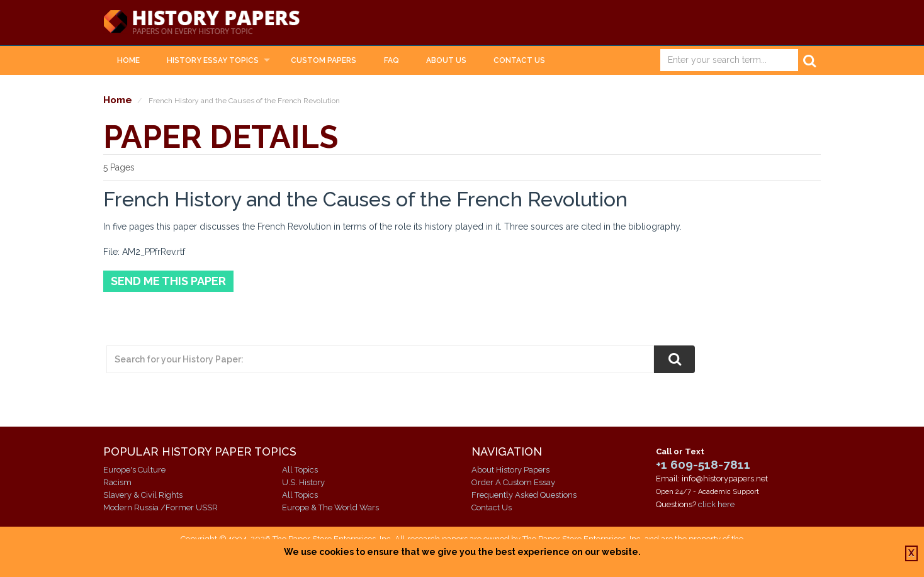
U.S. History (303, 482)
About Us (446, 60)
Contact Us (519, 60)
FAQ (392, 60)
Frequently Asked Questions (524, 495)
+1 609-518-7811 (703, 464)
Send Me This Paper (168, 281)
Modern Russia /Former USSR (161, 507)
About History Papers (510, 470)
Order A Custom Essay (513, 482)
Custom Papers (324, 60)
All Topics (300, 470)
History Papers (201, 23)
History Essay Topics (213, 60)
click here (716, 504)
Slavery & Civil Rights (143, 495)
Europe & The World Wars (330, 507)
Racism (117, 482)
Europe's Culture (134, 470)
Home (128, 60)
